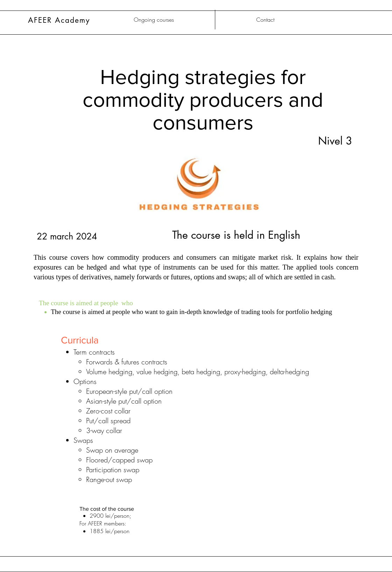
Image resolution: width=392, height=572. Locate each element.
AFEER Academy (59, 20)
